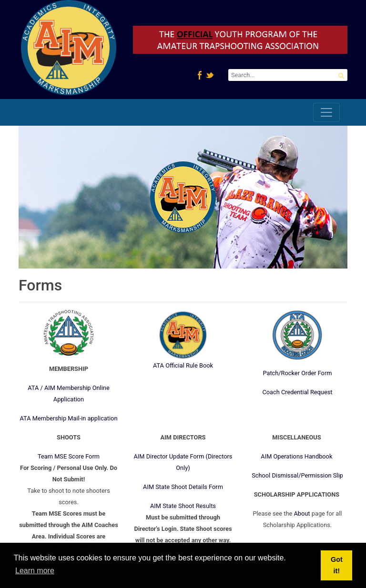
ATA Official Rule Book (183, 365)
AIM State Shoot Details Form (183, 487)
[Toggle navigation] (326, 112)
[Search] (288, 75)
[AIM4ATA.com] (69, 50)
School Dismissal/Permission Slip (297, 475)
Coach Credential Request (297, 392)
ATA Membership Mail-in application (69, 418)
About (302, 513)
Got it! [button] (337, 565)
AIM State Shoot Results (183, 506)
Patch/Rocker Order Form (297, 373)
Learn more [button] (35, 571)
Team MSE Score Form (69, 456)
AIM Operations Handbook (296, 456)
